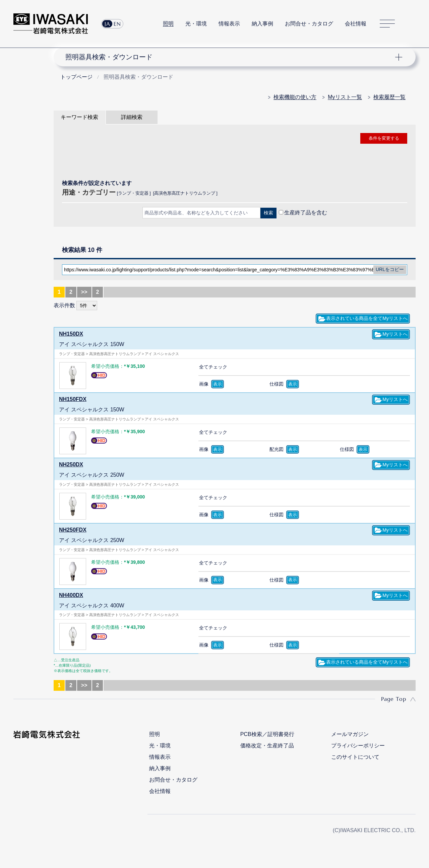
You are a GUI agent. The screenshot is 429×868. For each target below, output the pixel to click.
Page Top (394, 699)
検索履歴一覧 (389, 97)
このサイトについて (355, 757)
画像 (204, 384)
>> (84, 292)
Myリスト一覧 (345, 97)
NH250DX (71, 464)
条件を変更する (384, 138)
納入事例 (262, 24)
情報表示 (229, 24)
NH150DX (71, 334)
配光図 (277, 449)
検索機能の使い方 (295, 97)
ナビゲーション (231, 57)
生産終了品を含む (306, 213)
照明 (168, 24)
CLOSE (235, 230)
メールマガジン (350, 734)
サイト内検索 (412, 24)
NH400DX (71, 595)
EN (117, 24)
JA (107, 24)
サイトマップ (387, 24)
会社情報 (356, 24)
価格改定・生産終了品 (267, 746)
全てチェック (213, 367)
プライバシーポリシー (358, 746)
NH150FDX (73, 399)
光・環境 (196, 24)
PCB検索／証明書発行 (267, 734)
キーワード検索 (79, 117)
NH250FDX (73, 530)
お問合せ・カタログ (309, 24)
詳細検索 (132, 117)
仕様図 (277, 384)
